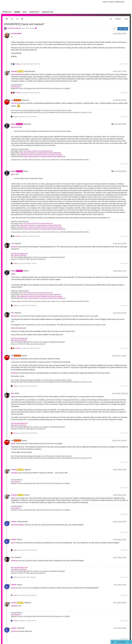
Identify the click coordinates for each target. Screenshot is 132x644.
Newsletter (48, 12)
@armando (15, 127)
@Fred (26, 271)
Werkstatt (34, 12)
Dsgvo (112, 2)
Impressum (120, 2)
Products (7, 12)
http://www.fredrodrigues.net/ (19, 254)
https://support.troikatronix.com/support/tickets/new (38, 151)
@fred (13, 274)
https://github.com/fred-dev (19, 256)
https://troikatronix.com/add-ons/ (26, 155)
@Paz (26, 171)
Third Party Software (14, 28)
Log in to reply (123, 29)
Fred (13, 244)
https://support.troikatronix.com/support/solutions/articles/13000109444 (45, 157)
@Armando (25, 100)
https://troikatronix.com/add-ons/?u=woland (49, 155)
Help (25, 12)
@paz (13, 174)
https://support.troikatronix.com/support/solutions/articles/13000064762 (41, 153)
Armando (14, 71)
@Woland (18, 244)
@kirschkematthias (30, 71)
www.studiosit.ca (16, 87)
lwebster (14, 522)
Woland (13, 124)
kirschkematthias (16, 34)
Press (105, 2)
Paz (12, 100)
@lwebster (18, 557)
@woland (14, 247)
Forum (17, 12)
